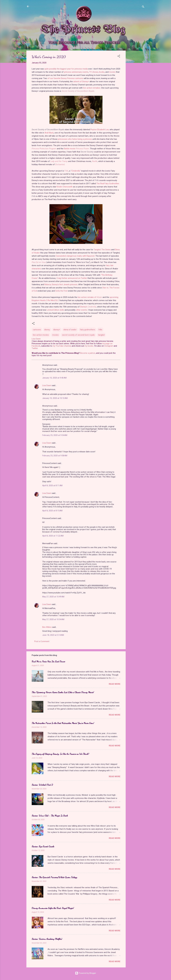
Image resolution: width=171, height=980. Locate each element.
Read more (115, 684)
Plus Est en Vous (39, 262)
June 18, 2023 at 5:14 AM (53, 635)
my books (89, 346)
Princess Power (82, 149)
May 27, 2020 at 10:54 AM (53, 619)
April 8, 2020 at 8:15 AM (52, 511)
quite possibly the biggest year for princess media (66, 69)
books (102, 72)
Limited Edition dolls (55, 310)
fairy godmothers (87, 330)
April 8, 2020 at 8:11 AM (52, 486)
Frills (66, 171)
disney (47, 330)
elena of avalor (70, 330)
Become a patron (88, 353)
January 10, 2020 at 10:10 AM (55, 398)
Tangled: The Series (102, 250)
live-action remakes (92, 88)
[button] (119, 57)
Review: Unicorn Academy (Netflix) (47, 939)
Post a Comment (42, 641)
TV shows (94, 72)
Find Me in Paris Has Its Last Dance (48, 661)
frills (100, 330)
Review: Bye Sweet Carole (43, 846)
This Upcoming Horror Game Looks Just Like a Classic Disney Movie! (63, 692)
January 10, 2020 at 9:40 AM (54, 378)
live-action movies (41, 335)
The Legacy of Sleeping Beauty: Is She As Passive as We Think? (60, 754)
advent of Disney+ (81, 82)
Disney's (88, 307)
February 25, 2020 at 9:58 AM (55, 456)
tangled (101, 335)
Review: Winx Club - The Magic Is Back (50, 816)
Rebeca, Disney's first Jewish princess (61, 284)
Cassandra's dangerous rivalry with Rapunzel (75, 256)
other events (81, 310)
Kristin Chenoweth (65, 187)
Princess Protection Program (44, 149)
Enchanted (60, 164)
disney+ (57, 330)
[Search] (143, 7)
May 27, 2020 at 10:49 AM (53, 597)
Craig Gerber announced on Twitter (72, 278)
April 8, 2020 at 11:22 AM (53, 536)
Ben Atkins (47, 627)
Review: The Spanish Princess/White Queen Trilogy (54, 877)
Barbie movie (70, 149)
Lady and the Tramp (59, 161)
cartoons (37, 330)
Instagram (109, 346)
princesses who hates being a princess (75, 139)
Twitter (35, 348)
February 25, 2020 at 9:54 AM (55, 435)
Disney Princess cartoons (72, 78)
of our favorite (54, 78)
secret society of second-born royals (78, 335)
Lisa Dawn (47, 385)
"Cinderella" (76, 171)
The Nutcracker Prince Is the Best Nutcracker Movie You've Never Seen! (63, 723)
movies (112, 72)
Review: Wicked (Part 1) (42, 785)
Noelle (95, 161)
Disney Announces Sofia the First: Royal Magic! (53, 908)
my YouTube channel (62, 346)
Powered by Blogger (86, 973)
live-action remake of (90, 297)
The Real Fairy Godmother (108, 184)
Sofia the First (61, 291)
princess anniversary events (76, 72)
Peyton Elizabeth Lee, (100, 130)
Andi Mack (49, 133)
